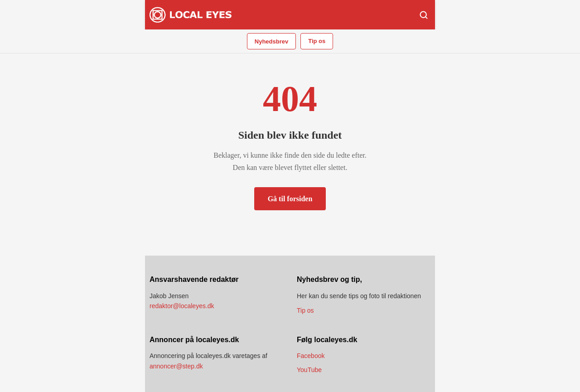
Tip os (317, 41)
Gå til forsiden (290, 199)
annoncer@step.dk (176, 366)
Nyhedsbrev (271, 41)
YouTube (309, 370)
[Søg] (424, 15)
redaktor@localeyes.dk (182, 306)
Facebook (311, 356)
